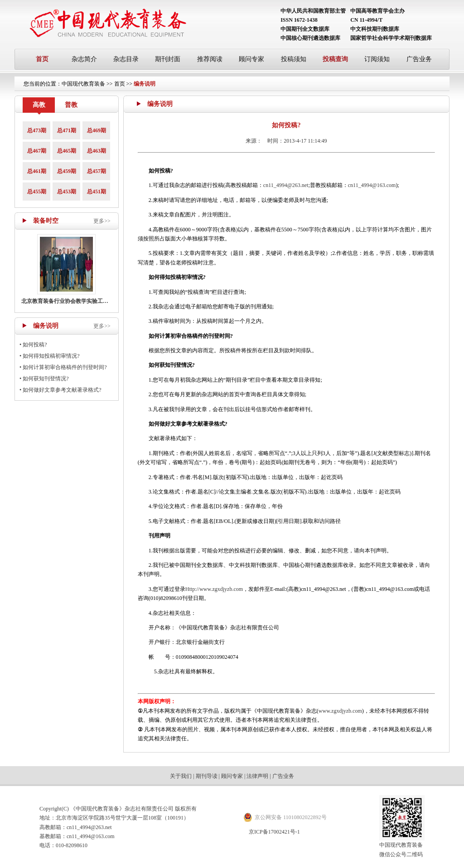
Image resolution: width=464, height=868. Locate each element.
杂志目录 (126, 59)
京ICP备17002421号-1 (274, 832)
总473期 (37, 130)
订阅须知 (377, 59)
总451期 (97, 192)
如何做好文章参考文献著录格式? (62, 390)
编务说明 (145, 84)
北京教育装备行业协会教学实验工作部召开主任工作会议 (89, 301)
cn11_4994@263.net (286, 185)
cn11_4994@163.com (372, 185)
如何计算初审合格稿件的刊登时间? (65, 367)
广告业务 (419, 59)
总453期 (67, 192)
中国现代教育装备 (83, 84)
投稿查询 (335, 59)
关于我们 (181, 776)
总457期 (97, 171)
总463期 (97, 151)
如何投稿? (35, 345)
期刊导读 (207, 776)
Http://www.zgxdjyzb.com (214, 589)
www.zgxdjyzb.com (340, 711)
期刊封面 (168, 59)
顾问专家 (251, 59)
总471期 (67, 130)
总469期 (97, 130)
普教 (71, 105)
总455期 (37, 192)
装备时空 (46, 221)
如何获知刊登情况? (46, 379)
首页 (42, 59)
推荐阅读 (210, 59)
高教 (39, 105)
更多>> (102, 221)
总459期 (67, 171)
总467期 (37, 151)
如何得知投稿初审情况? (51, 356)
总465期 (67, 151)
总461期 (37, 171)
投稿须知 (294, 59)
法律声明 (257, 776)
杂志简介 (84, 59)
